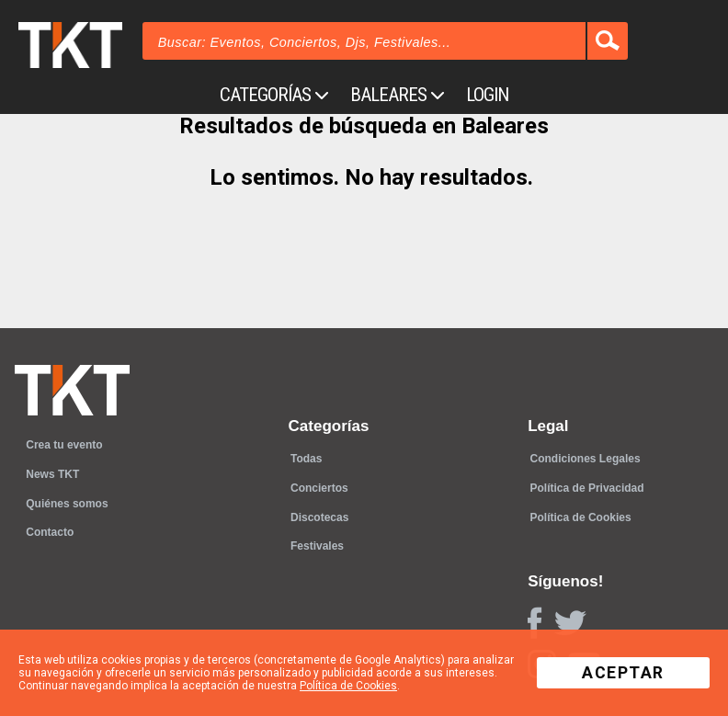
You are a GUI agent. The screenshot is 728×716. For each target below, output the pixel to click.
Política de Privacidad (587, 488)
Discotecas (319, 517)
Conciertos (319, 488)
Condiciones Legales (586, 459)
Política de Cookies (581, 517)
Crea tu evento (64, 445)
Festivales (317, 546)
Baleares (397, 95)
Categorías (274, 95)
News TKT (52, 474)
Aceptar (623, 673)
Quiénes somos (67, 504)
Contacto (50, 532)
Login (487, 95)
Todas (306, 459)
